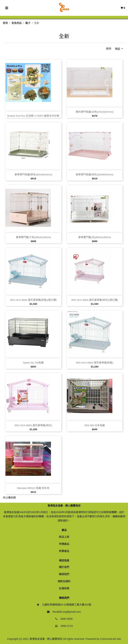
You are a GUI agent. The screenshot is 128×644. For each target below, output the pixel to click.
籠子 (28, 23)
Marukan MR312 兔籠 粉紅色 (33, 488)
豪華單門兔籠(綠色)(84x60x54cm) (33, 175)
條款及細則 (64, 581)
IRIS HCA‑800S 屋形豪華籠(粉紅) (33, 425)
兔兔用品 (17, 23)
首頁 (5, 23)
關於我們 (64, 567)
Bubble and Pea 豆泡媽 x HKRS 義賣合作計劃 (33, 116)
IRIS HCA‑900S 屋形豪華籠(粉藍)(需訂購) (33, 300)
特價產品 (64, 544)
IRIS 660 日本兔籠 (95, 425)
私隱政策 (64, 588)
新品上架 (64, 537)
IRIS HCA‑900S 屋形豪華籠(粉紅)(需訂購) (95, 300)
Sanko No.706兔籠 (33, 363)
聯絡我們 (64, 574)
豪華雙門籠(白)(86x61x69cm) (95, 237)
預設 (118, 49)
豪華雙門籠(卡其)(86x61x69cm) (33, 237)
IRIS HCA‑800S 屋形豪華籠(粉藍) (95, 363)
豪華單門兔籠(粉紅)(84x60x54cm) (95, 175)
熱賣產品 (64, 551)
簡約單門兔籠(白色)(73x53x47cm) (95, 112)
